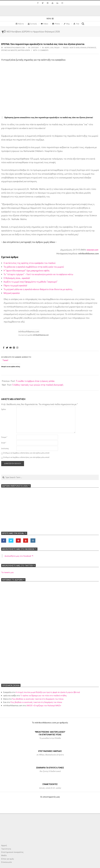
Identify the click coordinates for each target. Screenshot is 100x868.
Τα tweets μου (7, 572)
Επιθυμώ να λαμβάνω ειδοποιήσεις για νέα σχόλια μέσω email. (26, 453)
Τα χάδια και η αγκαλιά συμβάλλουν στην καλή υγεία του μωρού (34, 267)
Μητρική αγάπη (24, 50)
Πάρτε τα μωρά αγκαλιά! (16, 285)
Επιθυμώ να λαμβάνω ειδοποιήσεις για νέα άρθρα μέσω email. (26, 457)
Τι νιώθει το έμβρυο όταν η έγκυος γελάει (35, 381)
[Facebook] (4, 348)
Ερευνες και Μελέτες (9, 50)
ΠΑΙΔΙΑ (57, 48)
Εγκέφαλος (92, 48)
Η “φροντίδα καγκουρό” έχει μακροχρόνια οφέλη (26, 270)
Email (4, 443)
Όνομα (4, 437)
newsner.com (92, 250)
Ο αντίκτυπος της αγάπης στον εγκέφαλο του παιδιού (30, 263)
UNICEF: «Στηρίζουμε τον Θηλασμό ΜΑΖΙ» (44, 705)
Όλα (52, 48)
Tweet (5, 360)
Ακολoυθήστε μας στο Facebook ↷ (19, 549)
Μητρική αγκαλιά (12, 293)
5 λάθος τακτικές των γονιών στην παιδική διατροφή (38, 385)
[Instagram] (17, 348)
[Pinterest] (14, 348)
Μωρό (47, 48)
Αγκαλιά (83, 48)
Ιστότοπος (5, 448)
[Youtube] (10, 348)
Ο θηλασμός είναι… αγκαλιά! (17, 278)
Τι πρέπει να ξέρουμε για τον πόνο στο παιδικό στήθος (44, 695)
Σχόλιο (4, 409)
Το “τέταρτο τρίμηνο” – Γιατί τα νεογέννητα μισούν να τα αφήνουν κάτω (38, 274)
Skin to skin (75, 48)
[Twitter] (7, 348)
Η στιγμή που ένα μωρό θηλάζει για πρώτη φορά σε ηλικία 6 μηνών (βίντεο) (48, 692)
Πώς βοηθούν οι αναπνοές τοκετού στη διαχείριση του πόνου (38, 699)
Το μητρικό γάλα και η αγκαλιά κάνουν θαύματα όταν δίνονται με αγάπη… (38, 289)
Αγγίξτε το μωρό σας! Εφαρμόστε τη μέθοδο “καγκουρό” (31, 282)
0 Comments (43, 50)
